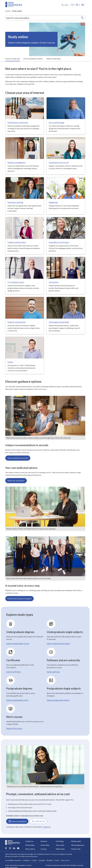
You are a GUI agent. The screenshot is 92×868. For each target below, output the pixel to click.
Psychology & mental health (59, 322)
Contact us (47, 827)
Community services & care (59, 162)
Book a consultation (17, 821)
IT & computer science (16, 282)
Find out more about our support (19, 598)
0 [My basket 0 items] (78, 5)
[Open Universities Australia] (14, 7)
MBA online (60, 849)
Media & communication (17, 322)
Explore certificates (13, 672)
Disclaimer (50, 860)
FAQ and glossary (78, 845)
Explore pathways (53, 672)
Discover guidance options (33, 59)
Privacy (57, 860)
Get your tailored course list (18, 458)
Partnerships (30, 845)
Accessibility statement (13, 860)
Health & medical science (17, 242)
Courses (44, 849)
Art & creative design (56, 122)
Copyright (42, 860)
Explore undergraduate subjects (58, 643)
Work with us (30, 849)
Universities (45, 845)
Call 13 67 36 (38, 821)
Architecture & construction (18, 122)
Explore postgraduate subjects (58, 700)
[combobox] (45, 18)
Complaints (26, 860)
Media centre (76, 841)
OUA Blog (60, 841)
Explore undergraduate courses (18, 643)
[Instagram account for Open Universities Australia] (10, 848)
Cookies (34, 860)
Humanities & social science (59, 242)
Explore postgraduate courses (17, 700)
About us (44, 841)
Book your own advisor (16, 481)
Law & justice (53, 282)
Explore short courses (14, 728)
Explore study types (54, 59)
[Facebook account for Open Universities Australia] (6, 848)
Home (8, 11)
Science (10, 362)
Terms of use (65, 860)
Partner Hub (76, 849)
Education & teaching (15, 202)
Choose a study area (13, 59)
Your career (60, 845)
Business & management (16, 162)
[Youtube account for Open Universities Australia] (18, 848)
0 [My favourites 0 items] (73, 5)
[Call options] (66, 5)
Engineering (53, 202)
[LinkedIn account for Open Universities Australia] (14, 848)
